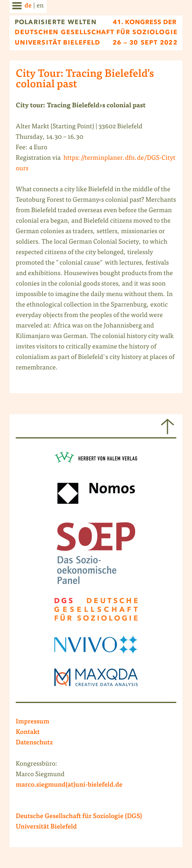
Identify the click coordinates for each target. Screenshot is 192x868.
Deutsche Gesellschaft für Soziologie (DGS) (79, 817)
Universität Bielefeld (46, 827)
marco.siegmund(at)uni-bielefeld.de (69, 785)
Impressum (33, 722)
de (28, 6)
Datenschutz (34, 743)
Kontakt (28, 733)
